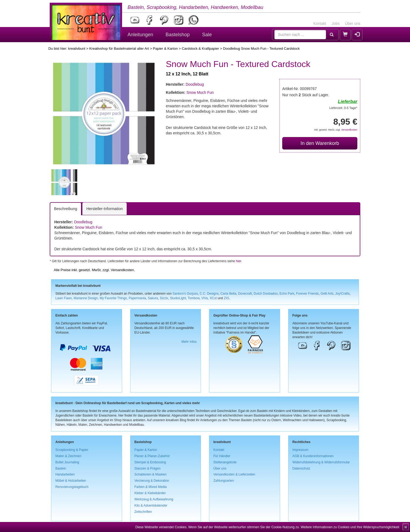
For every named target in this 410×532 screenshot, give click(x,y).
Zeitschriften (143, 512)
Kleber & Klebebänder (150, 493)
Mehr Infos (189, 342)
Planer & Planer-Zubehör (152, 456)
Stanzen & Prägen (148, 468)
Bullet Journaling (67, 462)
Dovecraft (245, 294)
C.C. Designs (209, 294)
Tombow (194, 298)
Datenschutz (301, 468)
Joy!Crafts (342, 294)
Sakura (153, 298)
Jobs (336, 24)
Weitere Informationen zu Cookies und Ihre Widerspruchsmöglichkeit (350, 527)
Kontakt (320, 24)
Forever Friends (307, 294)
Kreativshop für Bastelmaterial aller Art (119, 49)
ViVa (204, 298)
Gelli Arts (327, 294)
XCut (213, 298)
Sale (207, 35)
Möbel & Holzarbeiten (71, 481)
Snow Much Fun (200, 92)
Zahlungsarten (224, 481)
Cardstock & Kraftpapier (200, 49)
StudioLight (178, 298)
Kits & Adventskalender (151, 506)
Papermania (137, 298)
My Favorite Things (113, 298)
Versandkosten (349, 130)
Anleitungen (140, 35)
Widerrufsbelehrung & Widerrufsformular (321, 462)
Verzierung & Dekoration (152, 481)
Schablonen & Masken (151, 474)
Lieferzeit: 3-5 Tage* (343, 108)
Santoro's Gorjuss (185, 294)
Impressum (300, 450)
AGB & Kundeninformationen (313, 456)
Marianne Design (86, 298)
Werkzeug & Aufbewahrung (154, 499)
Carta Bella (228, 294)
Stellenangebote (225, 462)
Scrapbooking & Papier (72, 450)
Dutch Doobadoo (266, 294)
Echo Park (287, 294)
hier (238, 261)
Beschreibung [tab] (66, 209)
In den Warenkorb (320, 143)
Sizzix (164, 298)
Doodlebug (195, 84)
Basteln (61, 468)
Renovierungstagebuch (72, 487)
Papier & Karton (165, 49)
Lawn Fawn (64, 298)
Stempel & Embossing (150, 462)
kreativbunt (77, 49)
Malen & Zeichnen (68, 456)
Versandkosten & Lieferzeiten (234, 474)
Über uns (353, 24)
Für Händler (222, 456)
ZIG (227, 298)
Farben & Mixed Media (151, 487)
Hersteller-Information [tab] (105, 209)
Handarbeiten (65, 474)
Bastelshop (178, 35)
